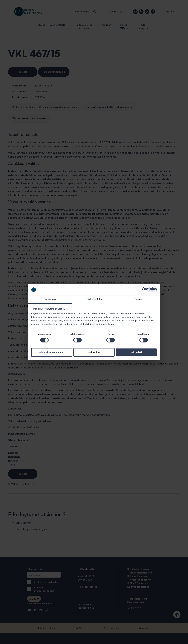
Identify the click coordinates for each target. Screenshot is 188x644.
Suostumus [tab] (50, 299)
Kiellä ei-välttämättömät (52, 352)
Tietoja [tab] (138, 299)
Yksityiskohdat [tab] (94, 299)
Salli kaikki (136, 352)
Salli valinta (94, 352)
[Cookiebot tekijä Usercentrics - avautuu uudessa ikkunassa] (144, 290)
